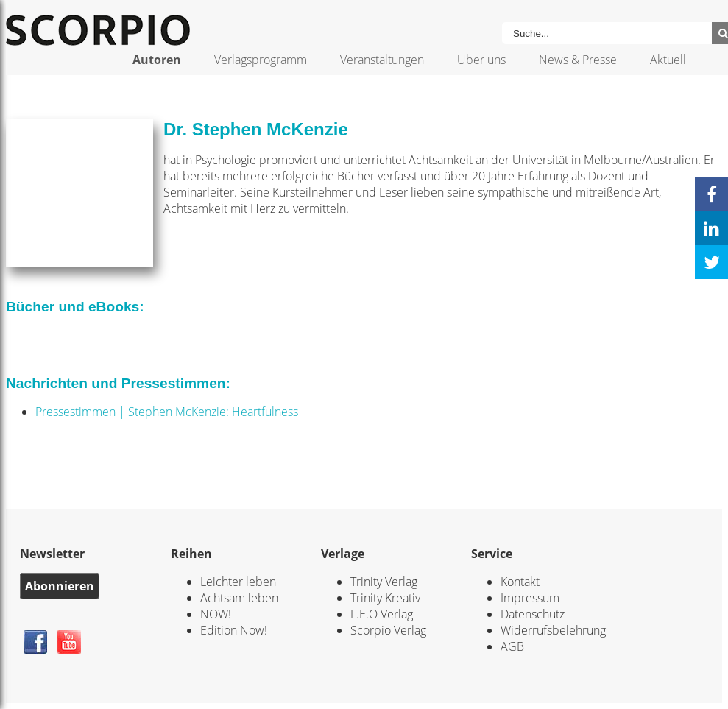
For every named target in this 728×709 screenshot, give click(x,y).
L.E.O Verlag (382, 614)
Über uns (481, 60)
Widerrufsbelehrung (553, 630)
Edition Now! (234, 630)
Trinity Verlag (384, 582)
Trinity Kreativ (385, 598)
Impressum (530, 598)
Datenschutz (533, 614)
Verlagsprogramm (261, 60)
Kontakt (520, 582)
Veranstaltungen (382, 60)
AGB (512, 646)
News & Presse (578, 60)
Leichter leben (238, 582)
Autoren (157, 60)
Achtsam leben (239, 598)
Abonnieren (60, 586)
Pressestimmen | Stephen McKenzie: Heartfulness (167, 412)
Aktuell (668, 60)
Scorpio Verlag (388, 630)
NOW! (216, 614)
